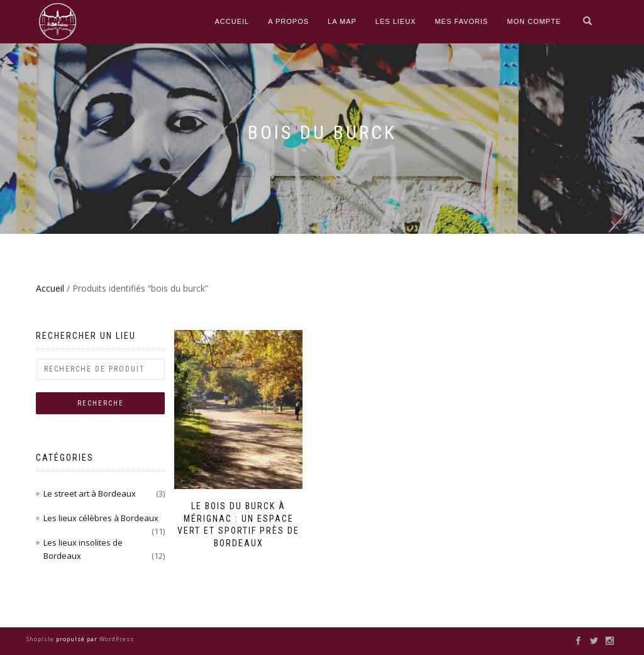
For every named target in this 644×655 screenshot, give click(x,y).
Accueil (232, 21)
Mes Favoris (461, 21)
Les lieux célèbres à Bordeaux (101, 518)
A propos (288, 21)
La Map (342, 21)
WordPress (116, 639)
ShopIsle (41, 639)
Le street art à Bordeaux (90, 493)
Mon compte (534, 21)
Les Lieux (396, 21)
